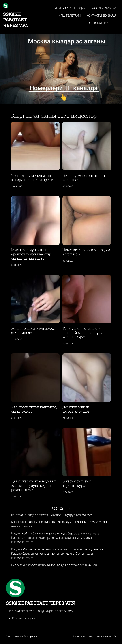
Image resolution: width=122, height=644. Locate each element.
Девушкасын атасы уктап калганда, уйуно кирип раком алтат (33, 486)
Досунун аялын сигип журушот (76, 409)
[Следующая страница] (68, 508)
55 (61, 508)
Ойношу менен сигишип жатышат (84, 178)
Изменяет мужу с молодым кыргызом (86, 252)
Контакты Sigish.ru (25, 618)
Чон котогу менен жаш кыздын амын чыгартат (32, 178)
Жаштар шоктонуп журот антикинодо (33, 331)
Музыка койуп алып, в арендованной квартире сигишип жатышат (32, 254)
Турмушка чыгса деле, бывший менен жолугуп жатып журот (83, 333)
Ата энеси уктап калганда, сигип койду (34, 409)
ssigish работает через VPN (16, 20)
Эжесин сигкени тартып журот (77, 483)
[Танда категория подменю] (118, 23)
